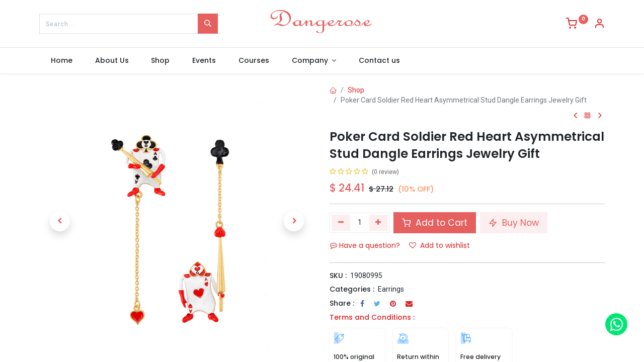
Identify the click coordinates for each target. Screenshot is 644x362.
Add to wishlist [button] (439, 245)
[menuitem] (61, 61)
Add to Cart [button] (435, 223)
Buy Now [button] (514, 223)
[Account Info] (599, 25)
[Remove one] (341, 223)
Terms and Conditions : (372, 317)
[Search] (208, 24)
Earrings (391, 289)
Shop (356, 90)
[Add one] (379, 223)
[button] (60, 221)
